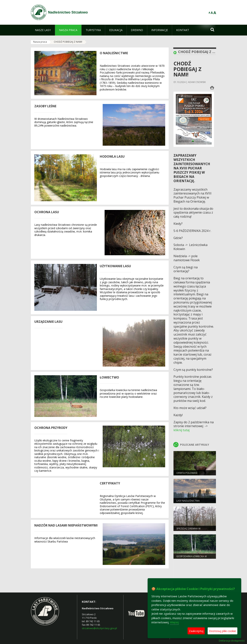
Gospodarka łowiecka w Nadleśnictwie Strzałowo (193, 558)
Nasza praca (40, 42)
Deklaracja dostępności (232, 641)
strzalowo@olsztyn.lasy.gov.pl (99, 628)
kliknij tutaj (181, 430)
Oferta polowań (187, 473)
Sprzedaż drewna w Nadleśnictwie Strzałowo (193, 530)
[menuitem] (43, 30)
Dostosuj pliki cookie (222, 631)
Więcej (174, 622)
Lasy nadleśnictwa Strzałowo (188, 502)
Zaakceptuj (196, 631)
